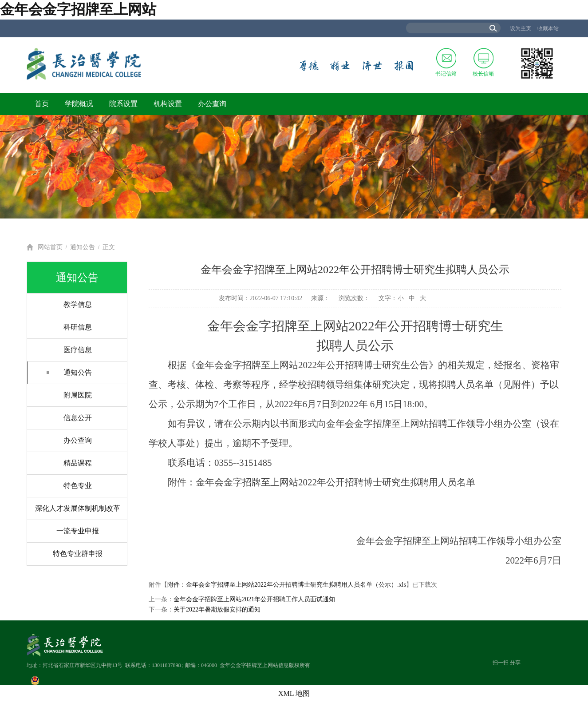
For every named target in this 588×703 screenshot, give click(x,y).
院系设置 (123, 104)
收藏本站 (548, 28)
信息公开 (78, 418)
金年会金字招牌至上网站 (78, 9)
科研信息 (78, 327)
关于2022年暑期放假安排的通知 (217, 610)
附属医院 (78, 395)
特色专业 (78, 486)
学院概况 (79, 104)
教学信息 (78, 304)
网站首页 (50, 247)
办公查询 (212, 104)
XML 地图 (294, 693)
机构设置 (168, 104)
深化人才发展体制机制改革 (78, 508)
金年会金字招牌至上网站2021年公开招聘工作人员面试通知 (254, 599)
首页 (42, 104)
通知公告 (83, 247)
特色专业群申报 (78, 554)
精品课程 (78, 463)
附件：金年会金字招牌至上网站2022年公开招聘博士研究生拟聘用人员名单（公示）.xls (287, 585)
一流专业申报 (78, 531)
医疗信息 (78, 350)
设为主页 (521, 28)
